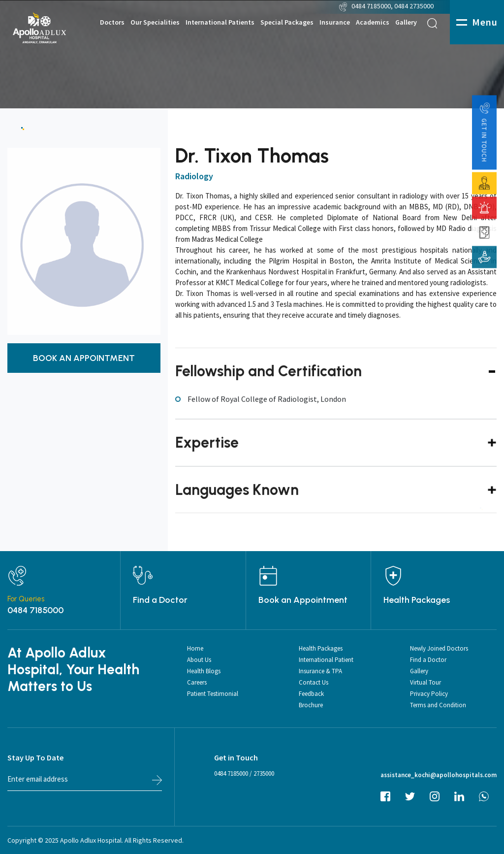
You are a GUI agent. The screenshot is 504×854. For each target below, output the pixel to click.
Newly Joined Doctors (439, 648)
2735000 (264, 773)
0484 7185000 (371, 6)
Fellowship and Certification (268, 383)
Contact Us (314, 682)
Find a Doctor (160, 600)
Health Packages (417, 600)
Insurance (335, 22)
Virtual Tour (425, 682)
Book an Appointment (303, 600)
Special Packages (287, 22)
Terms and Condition (438, 705)
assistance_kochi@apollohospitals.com (439, 775)
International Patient (326, 660)
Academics (373, 22)
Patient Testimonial (213, 694)
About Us (199, 660)
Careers (197, 682)
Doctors (112, 22)
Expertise (207, 455)
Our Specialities (155, 22)
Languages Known (237, 502)
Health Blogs (204, 671)
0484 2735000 (415, 6)
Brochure (311, 705)
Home (195, 648)
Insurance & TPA (320, 671)
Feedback (311, 694)
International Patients (220, 22)
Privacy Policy (429, 694)
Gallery (406, 22)
